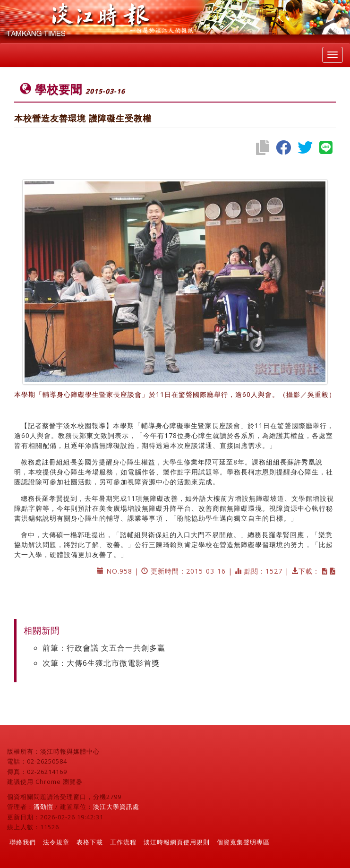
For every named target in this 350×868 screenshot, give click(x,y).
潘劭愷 (43, 807)
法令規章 (56, 842)
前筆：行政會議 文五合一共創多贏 (104, 648)
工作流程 (123, 842)
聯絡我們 (23, 842)
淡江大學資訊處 (116, 807)
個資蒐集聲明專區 (243, 842)
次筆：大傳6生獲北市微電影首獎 (101, 663)
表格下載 (90, 842)
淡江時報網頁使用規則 (177, 842)
